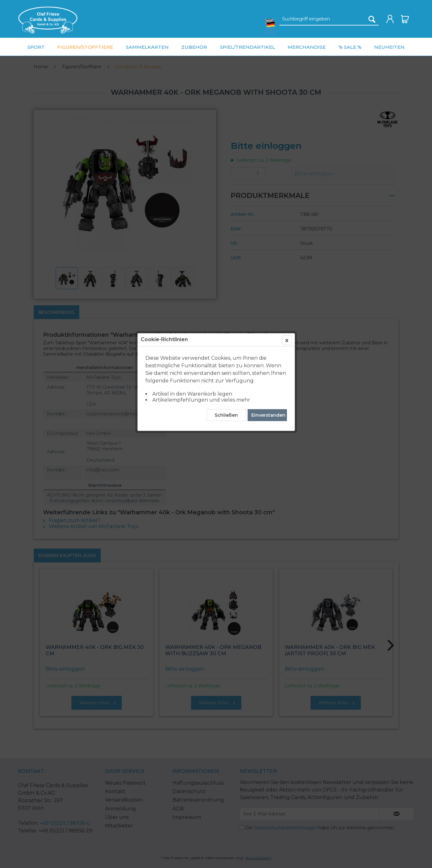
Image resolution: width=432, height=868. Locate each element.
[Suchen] (372, 19)
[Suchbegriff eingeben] (329, 19)
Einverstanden (268, 146)
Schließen (226, 146)
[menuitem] (48, 20)
